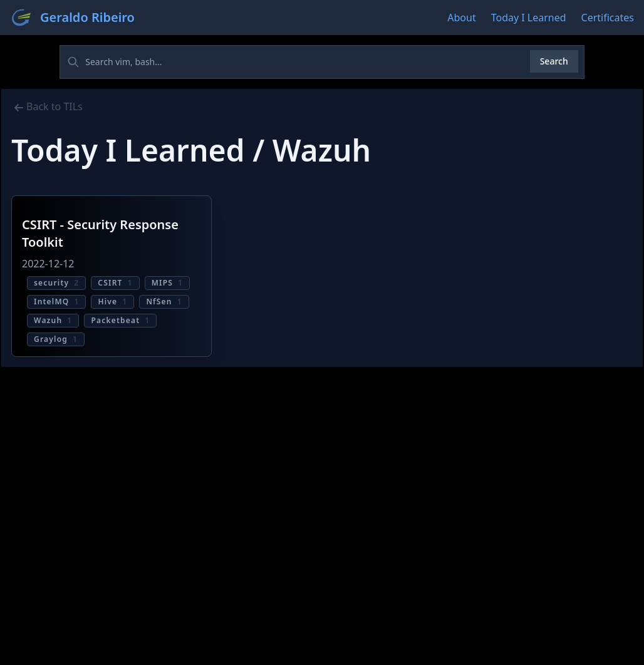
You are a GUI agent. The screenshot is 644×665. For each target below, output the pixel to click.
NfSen (164, 302)
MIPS (167, 283)
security (56, 283)
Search (554, 61)
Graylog (56, 339)
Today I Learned (529, 18)
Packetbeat (120, 320)
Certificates (608, 18)
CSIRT (115, 283)
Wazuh (53, 320)
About (461, 18)
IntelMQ (56, 302)
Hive (112, 302)
